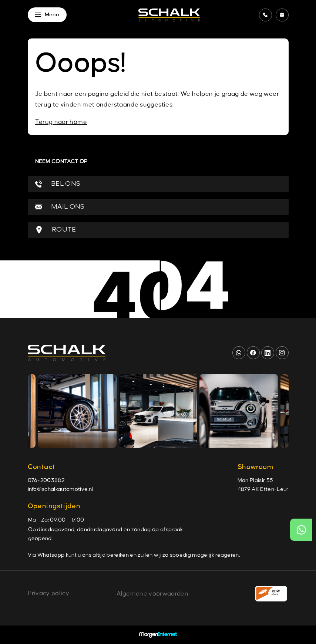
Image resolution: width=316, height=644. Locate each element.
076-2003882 (46, 481)
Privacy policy (48, 593)
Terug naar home (61, 122)
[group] (77, 411)
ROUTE (56, 230)
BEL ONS (58, 184)
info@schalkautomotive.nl (60, 489)
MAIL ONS (60, 207)
